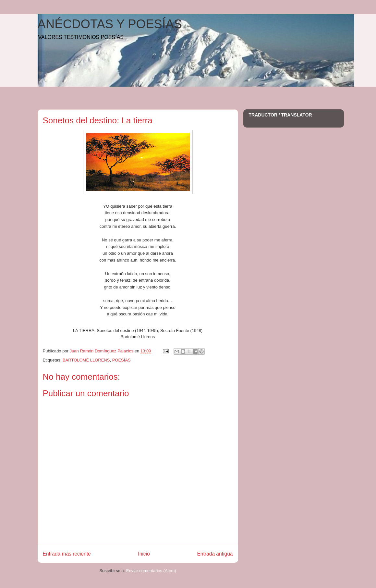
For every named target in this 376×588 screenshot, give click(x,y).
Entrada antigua (215, 554)
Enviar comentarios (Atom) (151, 571)
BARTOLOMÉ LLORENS (86, 360)
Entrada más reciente (67, 554)
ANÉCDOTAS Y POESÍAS (110, 24)
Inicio (144, 554)
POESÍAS (121, 360)
